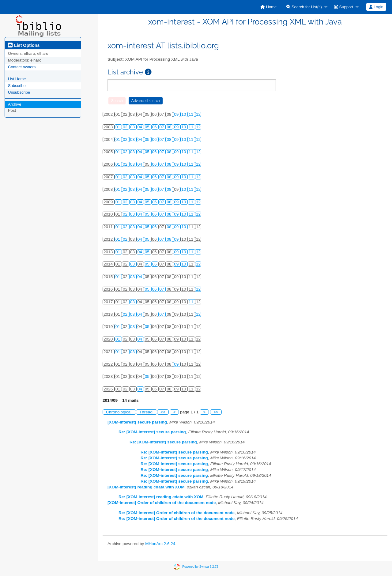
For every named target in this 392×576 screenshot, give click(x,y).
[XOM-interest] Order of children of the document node (162, 503)
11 (192, 114)
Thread (147, 412)
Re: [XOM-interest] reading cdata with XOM (161, 497)
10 (184, 114)
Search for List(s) (304, 7)
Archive (15, 104)
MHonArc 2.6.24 (160, 544)
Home (268, 7)
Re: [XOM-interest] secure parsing (152, 432)
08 (170, 127)
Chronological (119, 412)
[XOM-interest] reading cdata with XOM (146, 487)
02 (126, 127)
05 (148, 127)
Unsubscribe (19, 92)
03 (133, 127)
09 (177, 114)
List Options (24, 45)
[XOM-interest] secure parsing (137, 422)
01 (118, 127)
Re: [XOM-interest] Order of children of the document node (177, 513)
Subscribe (17, 86)
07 (162, 127)
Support (344, 7)
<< (163, 412)
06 (155, 127)
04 (140, 127)
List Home (17, 79)
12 (198, 114)
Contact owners (22, 67)
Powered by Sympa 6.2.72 (200, 567)
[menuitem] (268, 7)
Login (376, 7)
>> (216, 412)
